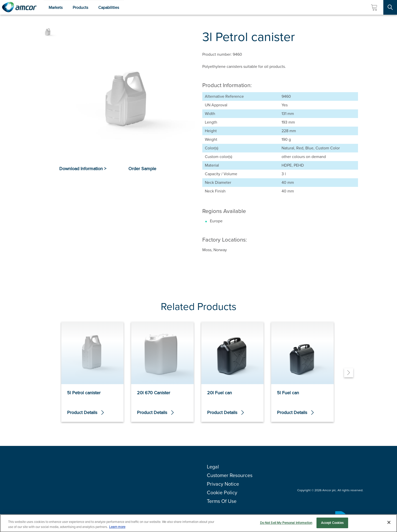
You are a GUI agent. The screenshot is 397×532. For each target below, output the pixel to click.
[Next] (349, 373)
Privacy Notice (223, 484)
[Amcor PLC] (19, 7)
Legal (213, 467)
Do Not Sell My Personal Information (286, 525)
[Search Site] (390, 7)
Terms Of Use (222, 501)
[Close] (389, 524)
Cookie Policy (222, 492)
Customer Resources (230, 475)
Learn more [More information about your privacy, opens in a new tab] (117, 529)
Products (80, 7)
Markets (56, 7)
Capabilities (109, 7)
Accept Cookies (332, 525)
